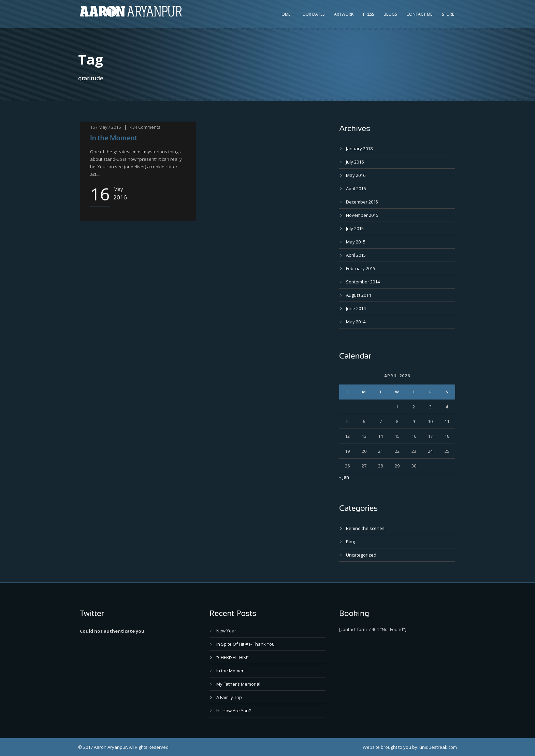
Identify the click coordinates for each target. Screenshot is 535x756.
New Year (226, 631)
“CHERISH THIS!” (233, 657)
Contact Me (419, 14)
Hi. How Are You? (234, 711)
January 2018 (359, 149)
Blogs (390, 14)
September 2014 (363, 282)
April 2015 (356, 255)
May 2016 (356, 175)
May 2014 (356, 322)
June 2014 (356, 308)
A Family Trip (229, 697)
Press (368, 14)
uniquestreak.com (438, 747)
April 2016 (356, 188)
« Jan (344, 477)
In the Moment (114, 138)
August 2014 (358, 295)
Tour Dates (312, 14)
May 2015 (356, 242)
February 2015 (361, 268)
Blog (350, 542)
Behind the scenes (365, 528)
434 (134, 127)
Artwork (344, 14)
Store (448, 14)
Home (284, 14)
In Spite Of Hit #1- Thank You (245, 644)
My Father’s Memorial (238, 684)
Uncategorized (361, 555)
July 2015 (355, 228)
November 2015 (362, 215)
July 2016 (355, 162)
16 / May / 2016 (105, 127)
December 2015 (362, 202)
